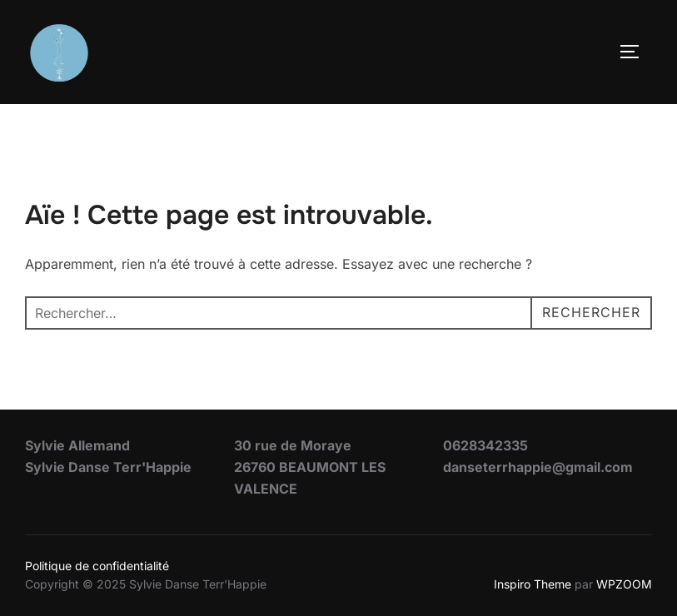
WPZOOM (624, 584)
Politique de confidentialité (97, 566)
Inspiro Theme (533, 584)
